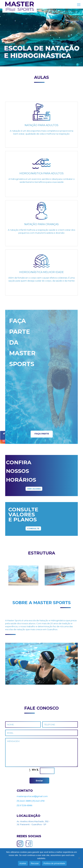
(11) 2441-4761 (38, 801)
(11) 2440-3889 (24, 801)
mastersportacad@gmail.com (32, 796)
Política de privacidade (54, 863)
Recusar (35, 863)
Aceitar (23, 863)
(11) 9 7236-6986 (24, 805)
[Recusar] (79, 858)
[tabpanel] (23, 577)
